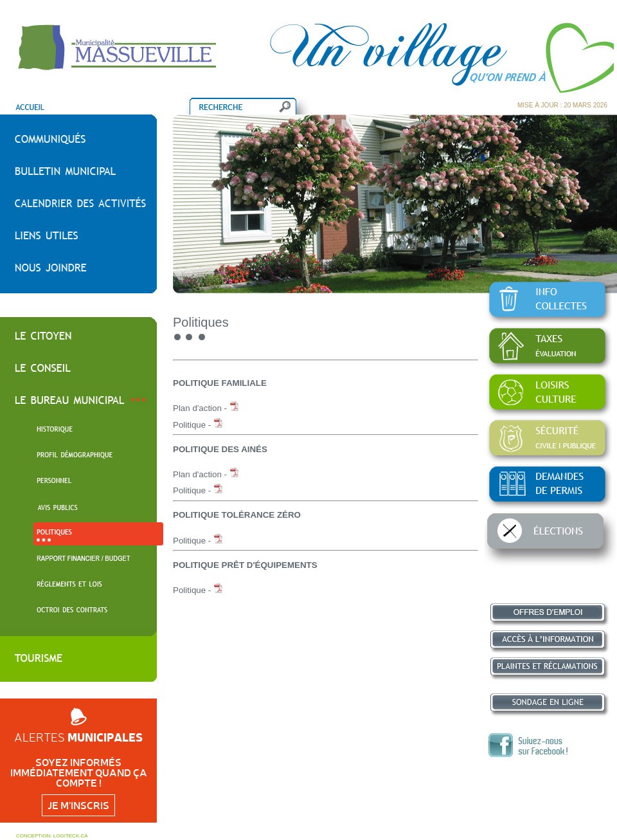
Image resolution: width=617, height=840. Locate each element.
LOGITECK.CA (71, 836)
